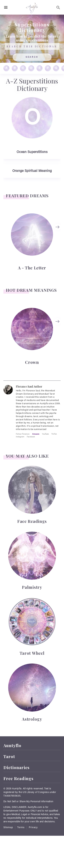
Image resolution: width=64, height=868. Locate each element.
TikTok (54, 434)
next (58, 227)
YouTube (45, 434)
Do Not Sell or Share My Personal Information (28, 802)
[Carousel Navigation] (58, 241)
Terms (21, 828)
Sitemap (8, 828)
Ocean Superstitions (32, 152)
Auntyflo (12, 745)
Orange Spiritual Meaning (32, 171)
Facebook (31, 437)
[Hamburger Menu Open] (6, 8)
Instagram (20, 437)
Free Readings (18, 778)
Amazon (36, 434)
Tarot (9, 756)
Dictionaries (16, 767)
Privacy (33, 828)
